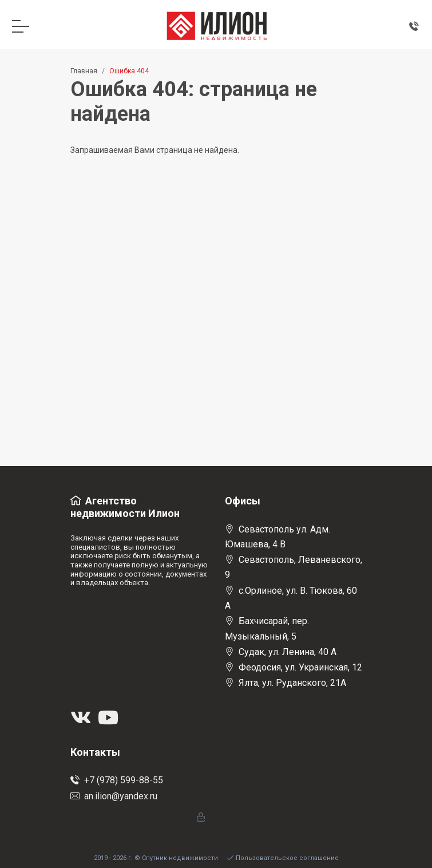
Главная (84, 71)
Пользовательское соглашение (283, 858)
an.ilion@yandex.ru (114, 796)
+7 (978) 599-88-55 (117, 780)
